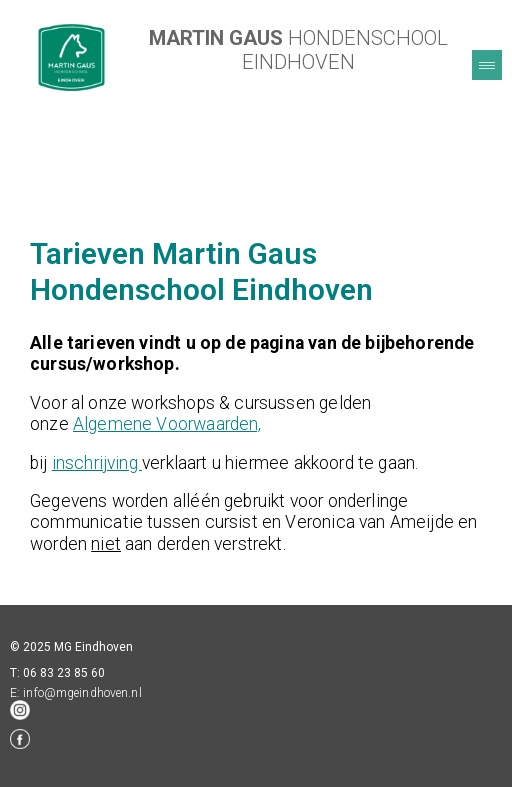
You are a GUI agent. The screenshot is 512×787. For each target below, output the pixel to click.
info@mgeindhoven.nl (82, 693)
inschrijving (97, 463)
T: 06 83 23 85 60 (57, 673)
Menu (487, 65)
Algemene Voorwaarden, (167, 424)
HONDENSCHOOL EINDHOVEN (298, 50)
